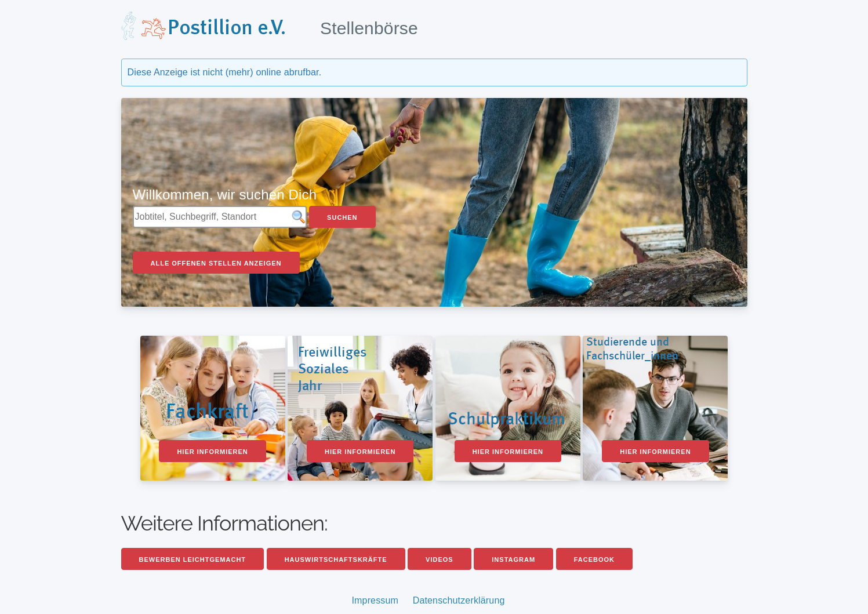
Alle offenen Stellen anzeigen (216, 263)
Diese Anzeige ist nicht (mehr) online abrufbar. (225, 72)
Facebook (594, 559)
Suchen (342, 217)
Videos (440, 559)
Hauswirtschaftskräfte (336, 559)
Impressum (375, 600)
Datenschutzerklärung (459, 600)
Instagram (513, 559)
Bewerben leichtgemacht (193, 559)
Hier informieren (212, 452)
